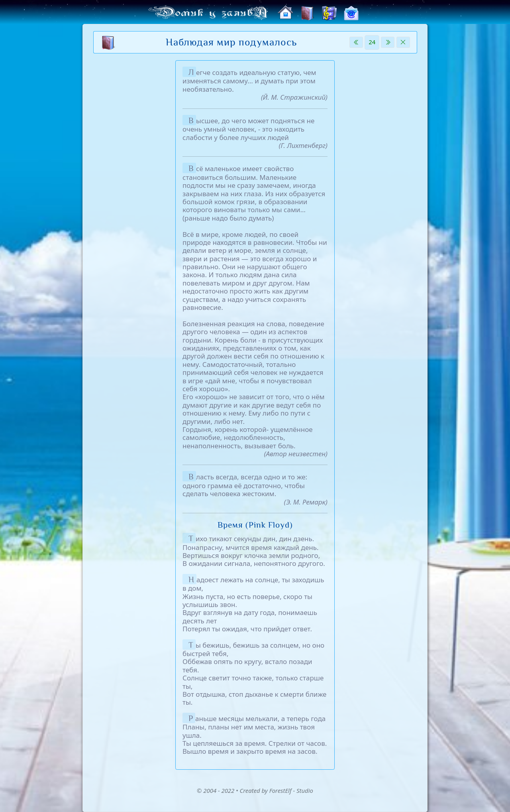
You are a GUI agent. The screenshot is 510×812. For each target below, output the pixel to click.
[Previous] (356, 42)
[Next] (388, 42)
